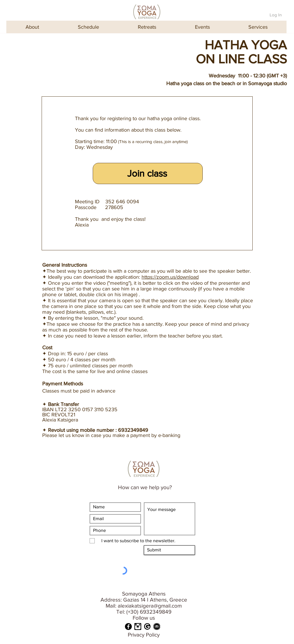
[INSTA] (138, 627)
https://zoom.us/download (170, 277)
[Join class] (148, 173)
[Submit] (169, 550)
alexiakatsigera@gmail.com (150, 606)
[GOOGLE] (147, 627)
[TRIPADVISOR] (157, 627)
